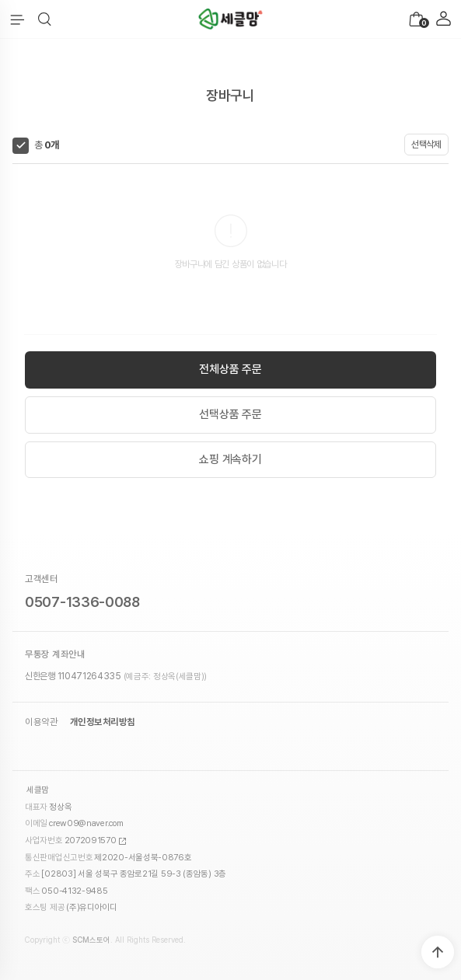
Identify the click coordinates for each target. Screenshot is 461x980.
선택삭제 (426, 145)
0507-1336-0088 (82, 602)
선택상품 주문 (230, 414)
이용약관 (41, 722)
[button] (45, 19)
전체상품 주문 (230, 369)
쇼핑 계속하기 (230, 459)
